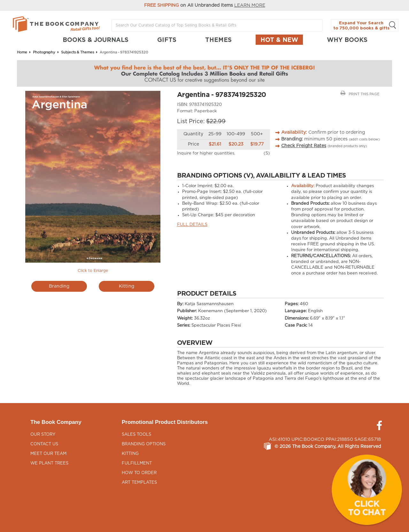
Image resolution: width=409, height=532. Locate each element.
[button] (367, 490)
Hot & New (279, 40)
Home (22, 52)
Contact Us (44, 444)
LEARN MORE (250, 5)
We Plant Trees (49, 463)
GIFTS (167, 40)
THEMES (218, 40)
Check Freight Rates (304, 146)
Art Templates (139, 483)
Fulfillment (137, 463)
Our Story (43, 435)
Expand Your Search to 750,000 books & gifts (365, 25)
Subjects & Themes (77, 52)
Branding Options (144, 444)
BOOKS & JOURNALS (96, 40)
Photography (44, 52)
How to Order (139, 473)
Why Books (347, 40)
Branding (59, 286)
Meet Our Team (48, 454)
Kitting (127, 286)
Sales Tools (136, 435)
